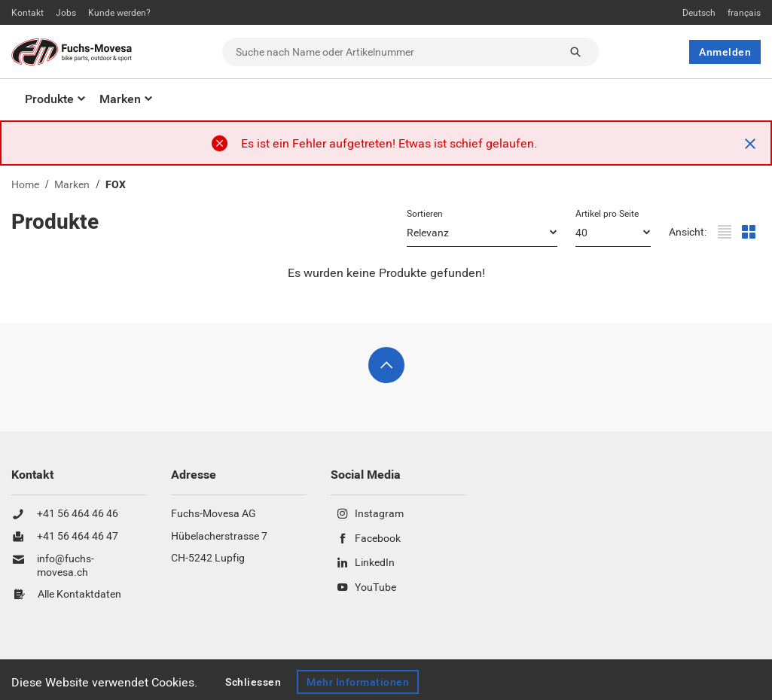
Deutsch (699, 13)
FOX (116, 185)
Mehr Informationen (358, 682)
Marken (120, 99)
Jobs (66, 13)
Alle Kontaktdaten (79, 595)
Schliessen (253, 682)
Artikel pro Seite (607, 214)
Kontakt (27, 13)
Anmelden (725, 52)
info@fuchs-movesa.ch (66, 566)
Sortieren (425, 214)
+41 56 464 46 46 (78, 514)
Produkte (49, 99)
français (744, 13)
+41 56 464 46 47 (78, 537)
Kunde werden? (119, 13)
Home (25, 185)
